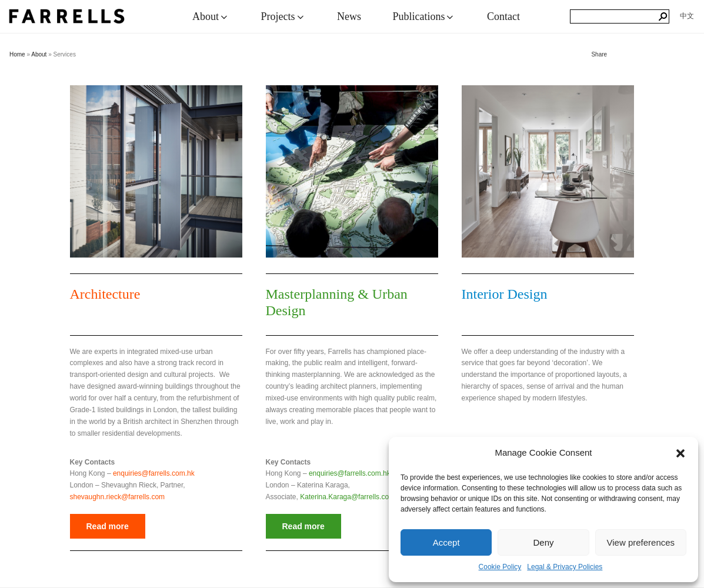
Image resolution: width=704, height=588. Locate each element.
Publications (424, 16)
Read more (108, 526)
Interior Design (505, 294)
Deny (543, 542)
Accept (446, 542)
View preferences (641, 542)
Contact (503, 16)
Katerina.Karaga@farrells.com (347, 497)
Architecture (105, 294)
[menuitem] (687, 16)
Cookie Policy (500, 567)
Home (17, 54)
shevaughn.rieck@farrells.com (118, 497)
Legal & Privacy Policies (565, 567)
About (211, 16)
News (349, 16)
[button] (680, 453)
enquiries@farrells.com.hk (154, 473)
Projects (283, 16)
